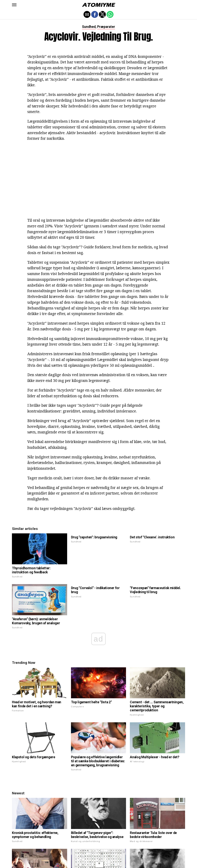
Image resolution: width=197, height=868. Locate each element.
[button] (14, 5)
